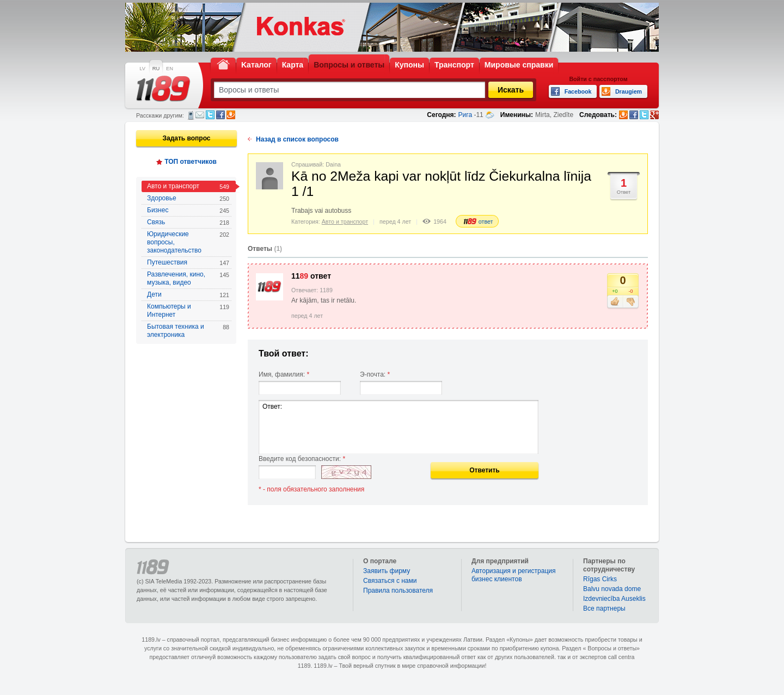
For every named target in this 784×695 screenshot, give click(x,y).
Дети (188, 295)
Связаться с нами (390, 581)
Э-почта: (375, 374)
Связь (188, 222)
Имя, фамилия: (284, 374)
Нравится (615, 302)
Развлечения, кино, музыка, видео (188, 278)
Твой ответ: (284, 353)
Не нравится (631, 302)
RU (156, 69)
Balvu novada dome (612, 589)
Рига (465, 115)
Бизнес (188, 210)
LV (142, 69)
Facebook (220, 115)
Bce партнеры (604, 608)
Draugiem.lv (231, 115)
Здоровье (188, 198)
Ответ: (399, 427)
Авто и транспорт (188, 186)
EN (170, 69)
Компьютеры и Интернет (188, 310)
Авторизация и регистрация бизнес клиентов (514, 575)
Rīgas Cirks (600, 579)
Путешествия (188, 263)
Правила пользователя (398, 591)
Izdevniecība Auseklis (614, 599)
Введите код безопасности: (302, 459)
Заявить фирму (387, 571)
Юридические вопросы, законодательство (188, 242)
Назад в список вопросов (297, 139)
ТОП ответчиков (191, 162)
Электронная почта (200, 115)
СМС (191, 115)
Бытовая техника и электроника (188, 331)
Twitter (210, 115)
